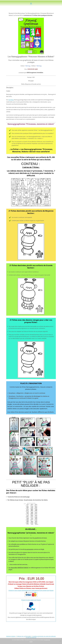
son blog (11, 100)
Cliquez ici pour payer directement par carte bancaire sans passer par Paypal (31, 590)
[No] (60, 641)
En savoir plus (47, 640)
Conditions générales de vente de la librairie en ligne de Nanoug (41, 637)
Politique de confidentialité (24, 636)
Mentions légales (11, 636)
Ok (31, 642)
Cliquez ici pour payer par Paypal (31, 600)
